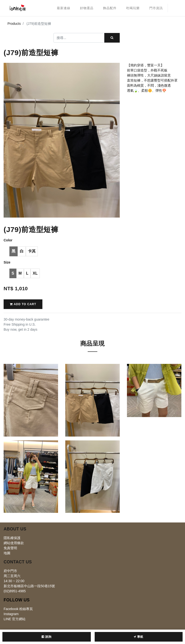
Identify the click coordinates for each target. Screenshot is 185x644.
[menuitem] (64, 8)
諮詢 (47, 637)
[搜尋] (112, 38)
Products (14, 24)
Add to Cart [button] (23, 304)
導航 (139, 637)
